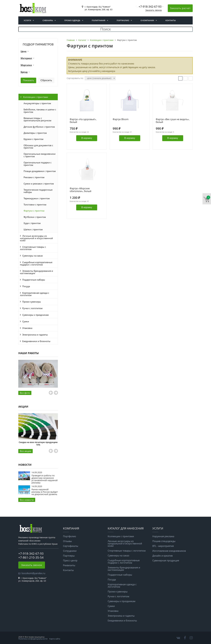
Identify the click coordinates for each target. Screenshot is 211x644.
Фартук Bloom (121, 119)
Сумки (26, 321)
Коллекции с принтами (36, 97)
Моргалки (26, 65)
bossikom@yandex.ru (33, 573)
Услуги (27, 20)
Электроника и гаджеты (35, 335)
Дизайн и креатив (162, 556)
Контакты (171, 20)
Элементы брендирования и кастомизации (36, 272)
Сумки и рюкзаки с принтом (39, 184)
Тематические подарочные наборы (38, 191)
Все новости (27, 500)
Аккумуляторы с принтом (37, 103)
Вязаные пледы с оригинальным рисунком (37, 119)
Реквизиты (69, 565)
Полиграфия (98, 20)
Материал (26, 58)
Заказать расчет (180, 8)
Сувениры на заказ (32, 256)
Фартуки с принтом (34, 211)
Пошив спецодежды (164, 541)
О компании (147, 20)
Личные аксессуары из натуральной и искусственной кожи (36, 238)
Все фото (25, 393)
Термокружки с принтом (37, 198)
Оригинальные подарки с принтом (38, 164)
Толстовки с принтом (35, 205)
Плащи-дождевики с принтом (40, 171)
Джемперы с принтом (35, 133)
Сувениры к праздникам (35, 315)
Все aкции (25, 451)
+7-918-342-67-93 (150, 7)
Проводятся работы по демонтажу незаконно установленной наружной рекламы (45, 479)
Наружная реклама (163, 536)
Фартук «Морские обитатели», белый (81, 190)
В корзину (87, 138)
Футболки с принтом (35, 217)
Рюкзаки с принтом (34, 177)
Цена (24, 51)
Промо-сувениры (32, 302)
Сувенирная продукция (166, 560)
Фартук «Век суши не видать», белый (173, 121)
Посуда (26, 286)
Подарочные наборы (34, 280)
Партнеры (69, 556)
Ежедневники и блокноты (36, 341)
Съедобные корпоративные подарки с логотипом (36, 263)
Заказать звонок (154, 10)
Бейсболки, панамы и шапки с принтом (40, 111)
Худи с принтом (32, 223)
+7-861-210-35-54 (31, 557)
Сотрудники (70, 551)
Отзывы (67, 541)
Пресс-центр (70, 560)
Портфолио (123, 20)
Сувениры (48, 20)
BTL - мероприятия (163, 546)
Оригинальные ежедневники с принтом (40, 155)
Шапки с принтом (33, 229)
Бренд (24, 72)
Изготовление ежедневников (169, 551)
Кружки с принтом (33, 139)
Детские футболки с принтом (39, 127)
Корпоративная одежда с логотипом (35, 294)
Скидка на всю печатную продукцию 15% (38, 443)
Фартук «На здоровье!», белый (83, 121)
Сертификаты (71, 546)
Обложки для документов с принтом (38, 146)
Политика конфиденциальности (33, 639)
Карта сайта (55, 639)
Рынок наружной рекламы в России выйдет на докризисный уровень (45, 492)
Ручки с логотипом (32, 308)
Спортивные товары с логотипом (33, 248)
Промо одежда (72, 20)
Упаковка (27, 328)
